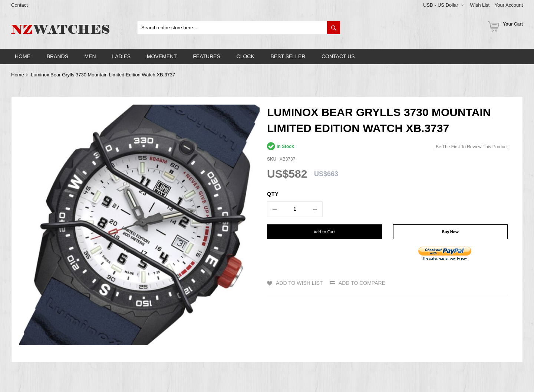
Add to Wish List (299, 283)
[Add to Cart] (324, 232)
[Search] (334, 28)
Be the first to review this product (472, 147)
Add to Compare (362, 283)
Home (18, 75)
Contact (19, 5)
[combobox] (239, 28)
